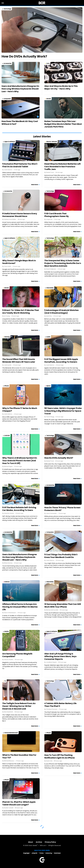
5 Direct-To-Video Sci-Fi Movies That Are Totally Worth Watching (21, 312)
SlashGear (57, 853)
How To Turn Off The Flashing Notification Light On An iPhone (60, 756)
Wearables (50, 288)
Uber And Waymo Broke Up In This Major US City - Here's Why (61, 87)
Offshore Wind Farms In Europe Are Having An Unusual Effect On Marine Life (20, 607)
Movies (49, 99)
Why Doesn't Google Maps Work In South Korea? (19, 262)
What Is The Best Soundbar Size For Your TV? (19, 756)
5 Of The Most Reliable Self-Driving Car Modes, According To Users (19, 509)
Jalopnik (34, 853)
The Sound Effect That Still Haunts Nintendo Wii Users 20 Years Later (19, 361)
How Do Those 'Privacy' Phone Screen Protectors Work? (62, 509)
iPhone (7, 386)
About (31, 842)
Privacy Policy (50, 842)
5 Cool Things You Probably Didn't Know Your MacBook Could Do (61, 556)
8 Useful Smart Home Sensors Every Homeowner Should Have (20, 215)
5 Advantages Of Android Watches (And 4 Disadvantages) (61, 312)
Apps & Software (10, 142)
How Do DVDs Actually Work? (24, 56)
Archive (39, 842)
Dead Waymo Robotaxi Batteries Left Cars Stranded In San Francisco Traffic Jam (62, 167)
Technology (7, 9)
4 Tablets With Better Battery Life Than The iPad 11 (60, 705)
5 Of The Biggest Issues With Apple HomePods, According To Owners (61, 361)
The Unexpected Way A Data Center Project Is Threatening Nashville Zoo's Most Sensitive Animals (63, 263)
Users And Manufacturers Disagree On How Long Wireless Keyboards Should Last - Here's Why (20, 89)
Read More (35, 185)
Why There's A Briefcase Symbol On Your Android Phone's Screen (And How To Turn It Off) (20, 461)
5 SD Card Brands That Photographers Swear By (57, 215)
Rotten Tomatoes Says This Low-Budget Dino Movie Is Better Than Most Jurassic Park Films (63, 124)
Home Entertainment (11, 733)
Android (7, 435)
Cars (48, 63)
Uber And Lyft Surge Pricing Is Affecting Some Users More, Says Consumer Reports (60, 656)
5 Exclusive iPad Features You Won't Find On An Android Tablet (20, 165)
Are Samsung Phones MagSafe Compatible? (17, 655)
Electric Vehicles (52, 142)
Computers (7, 99)
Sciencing (49, 853)
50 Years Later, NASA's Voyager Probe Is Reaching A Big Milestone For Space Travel (63, 411)
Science (7, 582)
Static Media (33, 846)
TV (5, 681)
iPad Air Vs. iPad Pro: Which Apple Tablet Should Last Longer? (19, 803)
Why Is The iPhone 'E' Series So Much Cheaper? (20, 410)
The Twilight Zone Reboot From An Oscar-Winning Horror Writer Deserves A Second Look (19, 706)
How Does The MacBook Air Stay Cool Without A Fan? (20, 123)
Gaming (7, 337)
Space (48, 386)
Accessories (7, 63)
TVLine (41, 853)
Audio (48, 337)
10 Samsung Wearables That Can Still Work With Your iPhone (63, 605)
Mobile (7, 631)
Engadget (26, 853)
